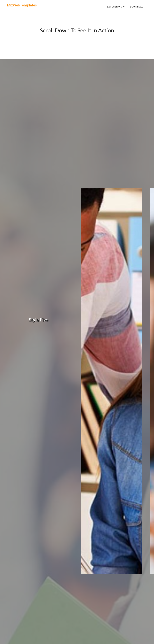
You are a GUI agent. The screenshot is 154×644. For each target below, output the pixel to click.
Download (137, 7)
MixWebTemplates (22, 5)
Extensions (115, 7)
